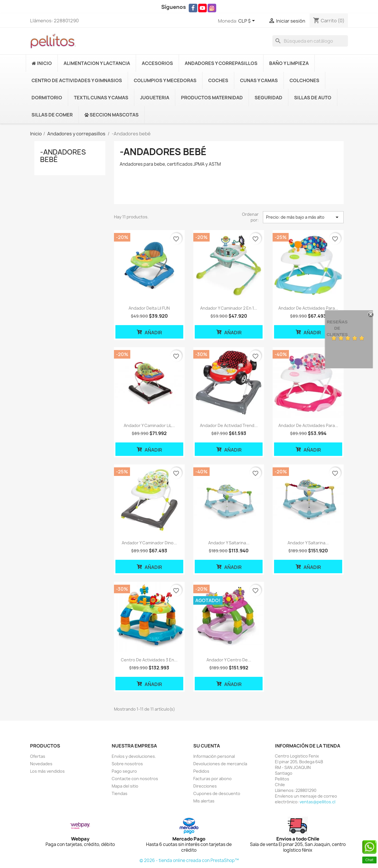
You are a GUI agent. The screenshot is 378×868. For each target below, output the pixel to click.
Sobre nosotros (127, 764)
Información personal (214, 756)
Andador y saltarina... (229, 543)
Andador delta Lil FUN (149, 308)
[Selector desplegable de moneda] (248, 21)
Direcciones (205, 786)
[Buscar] (310, 41)
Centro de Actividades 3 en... (149, 660)
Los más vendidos (47, 771)
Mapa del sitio (125, 786)
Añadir (149, 332)
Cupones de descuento (217, 793)
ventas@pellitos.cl (317, 802)
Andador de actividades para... (308, 308)
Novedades (41, 764)
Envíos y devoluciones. (134, 756)
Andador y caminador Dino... (149, 543)
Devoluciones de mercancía (220, 764)
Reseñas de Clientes (337, 328)
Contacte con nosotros (135, 779)
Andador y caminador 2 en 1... (229, 308)
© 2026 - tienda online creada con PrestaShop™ (189, 860)
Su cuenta (207, 746)
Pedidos (201, 771)
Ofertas (38, 756)
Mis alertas (204, 801)
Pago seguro (124, 771)
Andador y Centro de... (229, 660)
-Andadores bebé (63, 156)
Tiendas (120, 793)
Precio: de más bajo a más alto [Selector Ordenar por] (303, 217)
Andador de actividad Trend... (229, 425)
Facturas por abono (212, 779)
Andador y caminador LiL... (149, 425)
